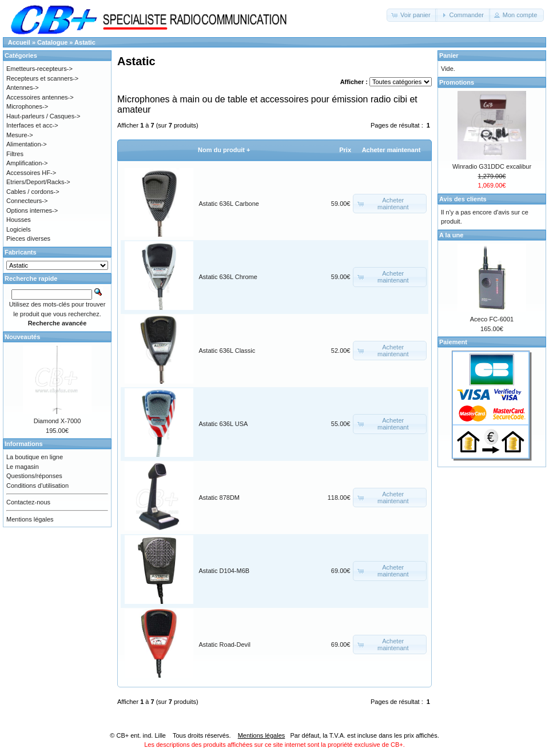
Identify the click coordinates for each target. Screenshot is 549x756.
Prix (345, 150)
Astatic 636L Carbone (229, 204)
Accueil (19, 42)
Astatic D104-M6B (224, 571)
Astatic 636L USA (224, 424)
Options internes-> (32, 210)
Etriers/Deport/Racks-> (38, 182)
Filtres (15, 154)
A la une (451, 235)
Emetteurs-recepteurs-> (39, 69)
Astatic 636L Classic (227, 351)
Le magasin (23, 467)
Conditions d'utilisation (37, 486)
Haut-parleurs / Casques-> (43, 116)
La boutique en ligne (35, 457)
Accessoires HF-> (31, 173)
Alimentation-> (27, 144)
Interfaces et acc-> (32, 125)
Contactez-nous (28, 502)
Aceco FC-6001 (492, 319)
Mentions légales (30, 519)
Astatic (85, 42)
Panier (449, 55)
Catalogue (52, 42)
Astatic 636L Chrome (228, 277)
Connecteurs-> (27, 201)
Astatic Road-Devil (225, 644)
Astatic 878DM (220, 498)
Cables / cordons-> (33, 192)
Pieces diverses (28, 238)
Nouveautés (22, 337)
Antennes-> (23, 87)
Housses (19, 220)
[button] (412, 15)
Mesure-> (20, 135)
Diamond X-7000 (57, 421)
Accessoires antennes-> (40, 97)
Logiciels (19, 229)
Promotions (457, 82)
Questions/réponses (34, 476)
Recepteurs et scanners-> (42, 78)
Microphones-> (27, 106)
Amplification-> (27, 163)
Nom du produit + (224, 150)
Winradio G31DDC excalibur (492, 166)
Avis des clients (463, 199)
